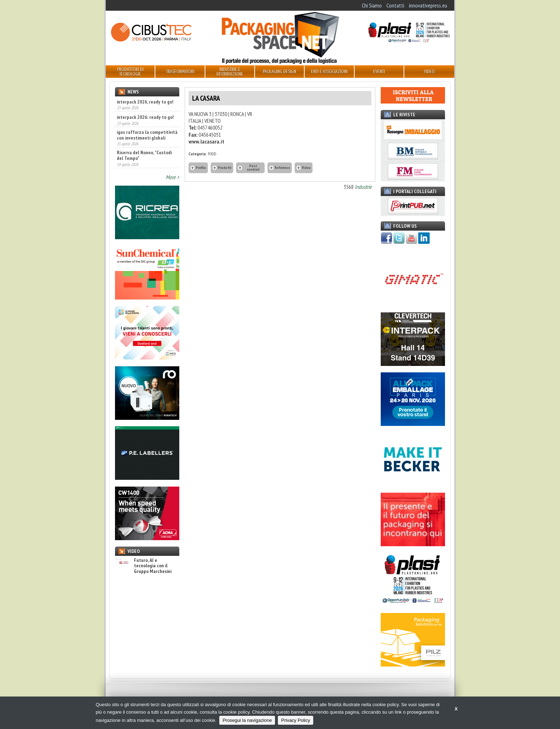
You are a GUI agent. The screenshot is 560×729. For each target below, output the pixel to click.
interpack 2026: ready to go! (145, 117)
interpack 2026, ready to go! (145, 102)
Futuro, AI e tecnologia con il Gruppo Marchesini (143, 566)
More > (172, 177)
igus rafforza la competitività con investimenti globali (147, 135)
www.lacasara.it (206, 141)
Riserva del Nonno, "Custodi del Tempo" (144, 155)
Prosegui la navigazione (247, 720)
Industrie (363, 187)
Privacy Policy (296, 720)
